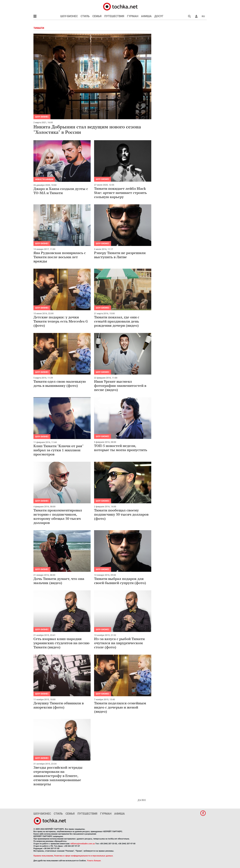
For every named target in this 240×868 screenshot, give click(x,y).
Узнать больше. (94, 861)
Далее (142, 800)
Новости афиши (44, 179)
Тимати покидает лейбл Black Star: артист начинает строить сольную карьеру (120, 193)
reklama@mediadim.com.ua (83, 844)
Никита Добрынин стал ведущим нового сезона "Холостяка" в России (87, 129)
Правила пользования (43, 856)
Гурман (133, 16)
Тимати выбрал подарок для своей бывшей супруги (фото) (120, 581)
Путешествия (114, 16)
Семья (97, 16)
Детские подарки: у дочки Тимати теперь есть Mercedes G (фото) (61, 321)
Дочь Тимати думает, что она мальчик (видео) (59, 581)
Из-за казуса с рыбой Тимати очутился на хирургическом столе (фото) (119, 643)
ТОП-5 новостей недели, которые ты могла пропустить (121, 448)
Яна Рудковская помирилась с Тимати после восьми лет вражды (60, 257)
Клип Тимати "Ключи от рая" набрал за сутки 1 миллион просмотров (58, 450)
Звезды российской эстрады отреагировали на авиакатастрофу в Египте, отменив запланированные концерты (58, 776)
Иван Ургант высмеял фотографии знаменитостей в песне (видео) (120, 386)
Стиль (85, 16)
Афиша (146, 16)
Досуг (159, 16)
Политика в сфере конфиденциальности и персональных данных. (84, 856)
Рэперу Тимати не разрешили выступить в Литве (120, 255)
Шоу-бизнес (69, 16)
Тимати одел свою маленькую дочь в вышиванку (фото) (60, 383)
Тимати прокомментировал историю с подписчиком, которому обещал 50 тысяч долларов (58, 516)
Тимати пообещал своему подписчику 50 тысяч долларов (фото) (121, 514)
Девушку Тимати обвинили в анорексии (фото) (59, 705)
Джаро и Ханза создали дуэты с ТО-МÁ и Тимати (61, 191)
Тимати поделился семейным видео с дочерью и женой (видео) (120, 707)
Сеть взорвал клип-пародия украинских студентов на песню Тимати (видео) (61, 643)
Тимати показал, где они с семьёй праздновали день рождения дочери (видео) (117, 321)
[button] (196, 16)
